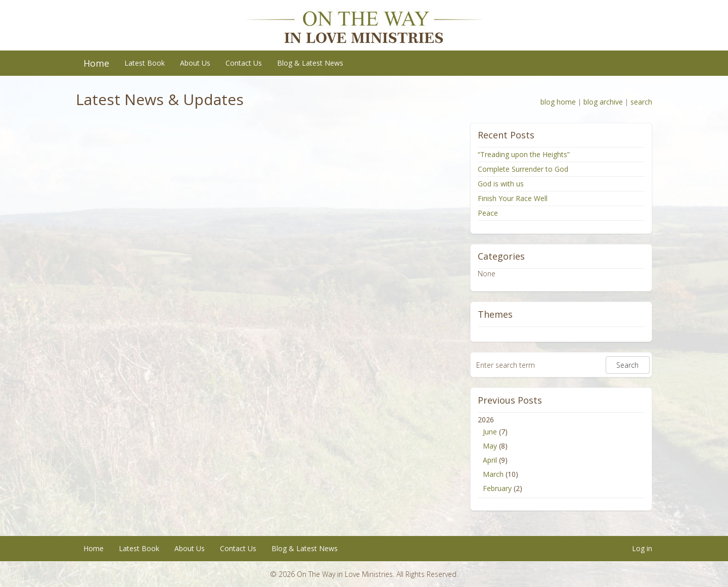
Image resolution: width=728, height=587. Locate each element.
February (497, 488)
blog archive (603, 102)
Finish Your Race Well (513, 198)
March (493, 474)
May (490, 446)
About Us (195, 63)
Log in (642, 548)
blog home (558, 102)
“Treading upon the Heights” (524, 154)
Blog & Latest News (310, 63)
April (490, 460)
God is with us (501, 184)
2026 (561, 455)
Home (96, 63)
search (641, 102)
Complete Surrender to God (523, 169)
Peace (488, 213)
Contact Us (244, 63)
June (490, 432)
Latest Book (145, 63)
